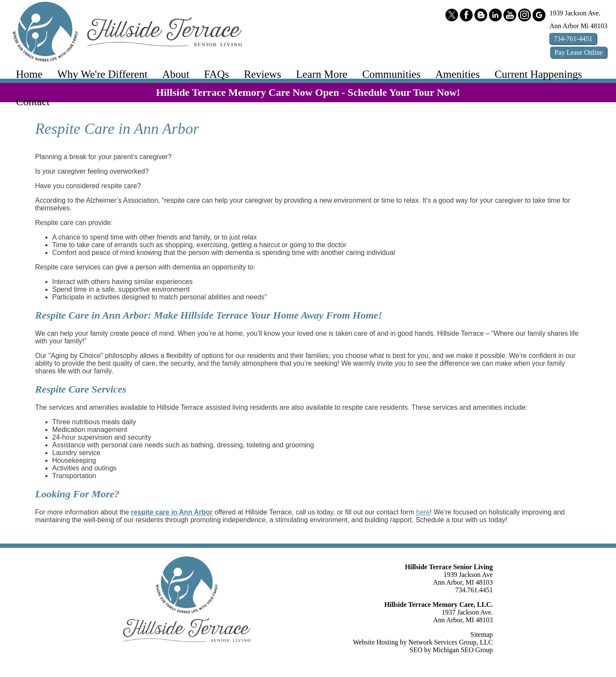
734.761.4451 (474, 590)
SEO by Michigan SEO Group (451, 650)
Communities (391, 74)
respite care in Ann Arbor (172, 512)
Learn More (322, 74)
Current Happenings (538, 74)
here (423, 512)
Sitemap (482, 634)
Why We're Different (102, 74)
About (176, 74)
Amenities (458, 74)
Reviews (262, 74)
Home (29, 74)
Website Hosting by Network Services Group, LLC (423, 642)
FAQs (217, 74)
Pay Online (579, 52)
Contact (33, 101)
